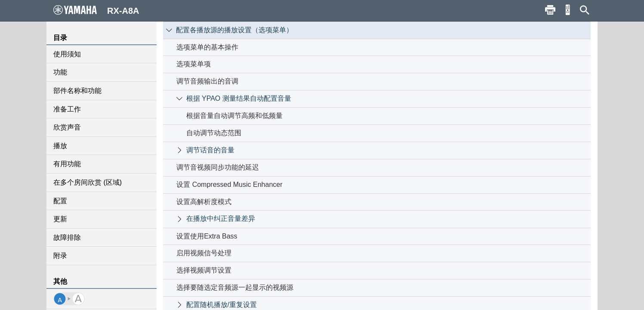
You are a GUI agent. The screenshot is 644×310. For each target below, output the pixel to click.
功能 (60, 72)
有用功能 (67, 164)
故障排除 (67, 237)
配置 (60, 201)
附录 (60, 256)
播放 (60, 146)
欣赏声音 (67, 127)
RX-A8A (96, 10)
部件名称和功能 (77, 91)
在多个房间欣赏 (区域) (88, 182)
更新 (60, 219)
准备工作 (67, 109)
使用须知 (67, 54)
